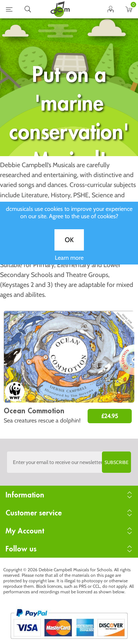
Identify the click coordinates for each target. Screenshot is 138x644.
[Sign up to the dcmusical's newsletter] (69, 462)
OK (69, 248)
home (60, 9)
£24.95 (110, 416)
